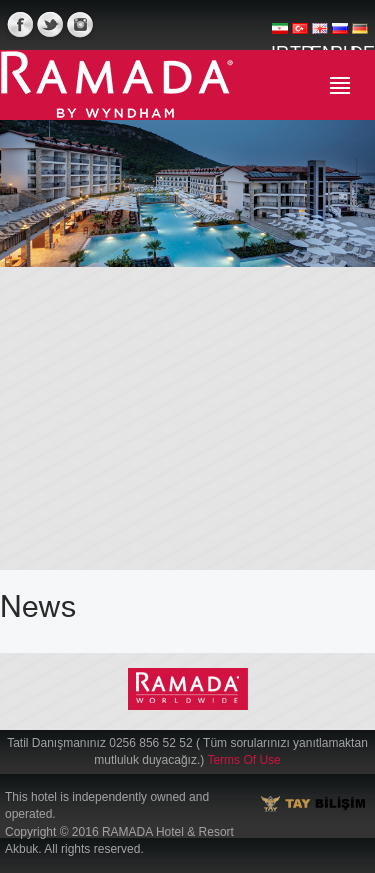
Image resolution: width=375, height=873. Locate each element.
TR (300, 36)
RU (340, 36)
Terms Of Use (243, 760)
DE (360, 36)
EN (320, 36)
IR (280, 36)
